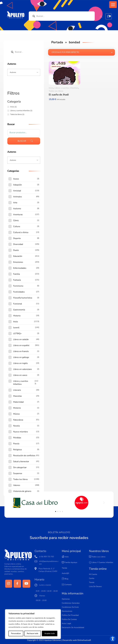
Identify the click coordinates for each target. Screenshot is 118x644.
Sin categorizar (20, 467)
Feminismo (18, 286)
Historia (17, 316)
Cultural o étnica (21, 232)
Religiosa (17, 450)
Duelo (16, 250)
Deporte (17, 238)
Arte (15, 203)
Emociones (18, 262)
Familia (16, 274)
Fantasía (17, 280)
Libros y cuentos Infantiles (66, 88)
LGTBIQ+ (17, 334)
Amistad (17, 191)
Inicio (51, 88)
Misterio (17, 408)
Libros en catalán (21, 339)
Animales (18, 197)
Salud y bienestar (21, 461)
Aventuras (18, 215)
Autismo (17, 209)
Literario (17, 390)
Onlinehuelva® (84, 640)
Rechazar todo (33, 633)
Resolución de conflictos (24, 456)
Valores (17, 485)
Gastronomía (19, 310)
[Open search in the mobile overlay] (62, 16)
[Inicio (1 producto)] (8, 107)
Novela (16, 426)
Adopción (17, 185)
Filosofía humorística (23, 298)
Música (16, 414)
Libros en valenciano (22, 369)
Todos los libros (56, 91)
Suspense (18, 473)
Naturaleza (18, 420)
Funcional (18, 304)
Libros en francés (21, 351)
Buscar (22, 141)
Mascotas (17, 396)
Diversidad (18, 244)
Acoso (16, 179)
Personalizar (16, 633)
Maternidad (18, 402)
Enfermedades (20, 268)
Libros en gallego (21, 357)
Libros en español (21, 345)
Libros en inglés (20, 363)
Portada (57, 42)
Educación (18, 256)
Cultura (17, 226)
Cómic (16, 220)
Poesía (16, 444)
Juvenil (16, 328)
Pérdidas (17, 438)
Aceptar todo (50, 633)
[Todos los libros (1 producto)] (8, 114)
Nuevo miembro (21, 432)
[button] (113, 5)
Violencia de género (22, 491)
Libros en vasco (20, 375)
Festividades (19, 292)
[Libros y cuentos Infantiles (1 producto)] (8, 111)
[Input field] (24, 72)
